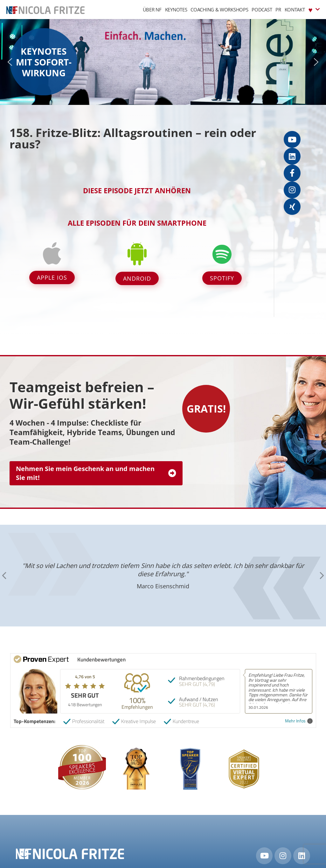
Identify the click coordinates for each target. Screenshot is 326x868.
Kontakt (295, 10)
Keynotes (176, 10)
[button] (10, 62)
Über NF (152, 10)
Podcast (262, 10)
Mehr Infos (299, 721)
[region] (163, 62)
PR (278, 10)
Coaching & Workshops (219, 10)
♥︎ (314, 9)
